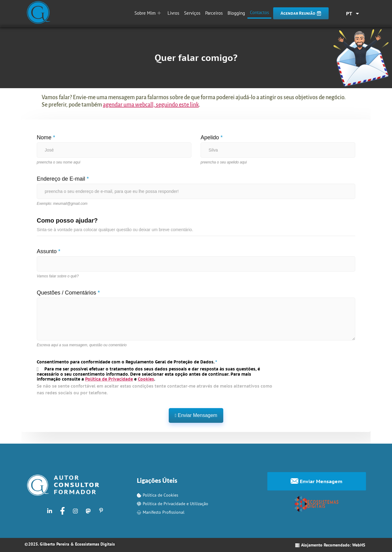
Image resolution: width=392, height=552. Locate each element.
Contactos (259, 12)
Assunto (49, 251)
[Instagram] (75, 511)
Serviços (192, 13)
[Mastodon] (88, 511)
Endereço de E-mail (63, 179)
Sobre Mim (148, 13)
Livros (173, 13)
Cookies (146, 379)
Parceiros (214, 13)
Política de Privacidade (109, 379)
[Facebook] (62, 511)
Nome (46, 137)
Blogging (236, 13)
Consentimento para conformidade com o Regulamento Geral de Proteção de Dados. (127, 362)
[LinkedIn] (50, 511)
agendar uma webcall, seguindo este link (151, 105)
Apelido (212, 137)
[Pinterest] (101, 511)
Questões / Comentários (68, 293)
